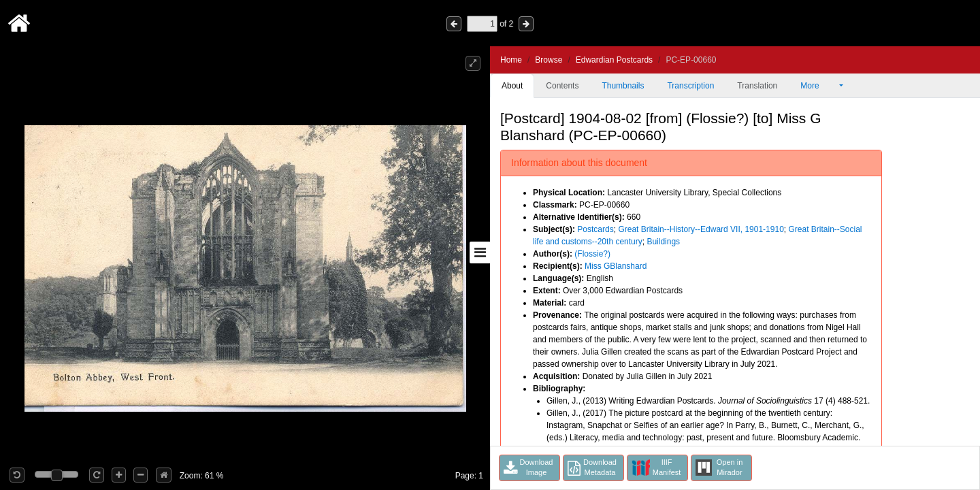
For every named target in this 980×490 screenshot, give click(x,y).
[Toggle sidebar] (480, 252)
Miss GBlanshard (616, 266)
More (819, 86)
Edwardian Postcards (614, 60)
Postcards (595, 229)
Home (511, 60)
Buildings (663, 242)
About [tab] (512, 86)
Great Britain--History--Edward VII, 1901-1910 (701, 229)
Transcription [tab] (690, 86)
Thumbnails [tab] (623, 86)
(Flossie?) (592, 254)
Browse (549, 60)
